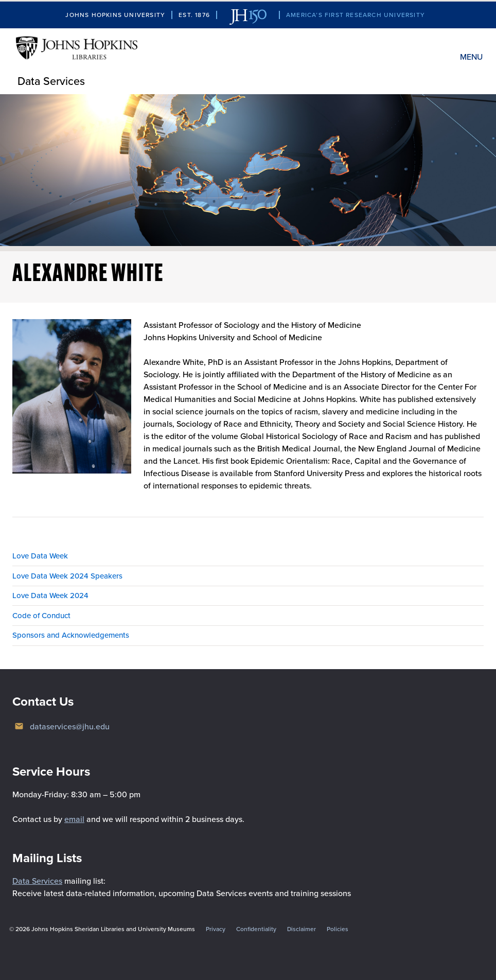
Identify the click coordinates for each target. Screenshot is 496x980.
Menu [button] (471, 57)
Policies (338, 929)
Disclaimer (302, 929)
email (74, 819)
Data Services (51, 81)
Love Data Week (40, 556)
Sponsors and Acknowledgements (71, 635)
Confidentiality (256, 929)
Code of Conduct (41, 616)
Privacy (216, 929)
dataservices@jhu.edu (70, 727)
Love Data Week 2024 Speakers (67, 576)
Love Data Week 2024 (50, 596)
